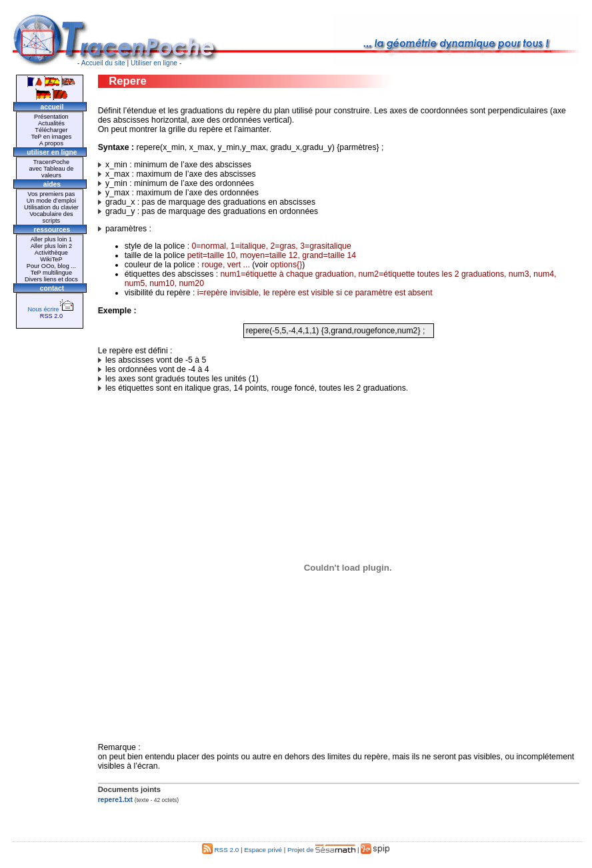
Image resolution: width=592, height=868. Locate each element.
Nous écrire (51, 309)
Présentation (51, 117)
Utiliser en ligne (154, 63)
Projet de (321, 850)
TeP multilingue (51, 273)
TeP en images (52, 137)
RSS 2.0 (51, 316)
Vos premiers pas (51, 194)
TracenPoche (51, 162)
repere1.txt (115, 800)
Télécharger (51, 130)
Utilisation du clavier (51, 207)
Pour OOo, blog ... (51, 266)
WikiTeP (51, 259)
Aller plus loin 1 (51, 239)
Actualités (51, 123)
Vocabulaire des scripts (51, 217)
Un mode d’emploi (51, 201)
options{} (287, 265)
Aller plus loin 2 (51, 246)
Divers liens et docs (51, 279)
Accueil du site (103, 63)
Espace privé (263, 850)
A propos (51, 143)
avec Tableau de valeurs (51, 172)
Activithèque (51, 253)
